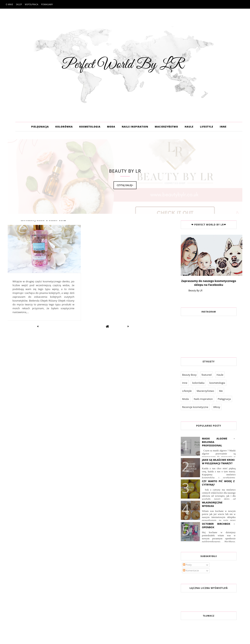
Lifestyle (187, 391)
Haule (220, 375)
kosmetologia (217, 383)
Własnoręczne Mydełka (212, 504)
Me (221, 391)
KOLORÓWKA (64, 127)
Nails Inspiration (203, 399)
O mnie (9, 4)
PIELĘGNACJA (40, 127)
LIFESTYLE (207, 127)
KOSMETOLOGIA (90, 127)
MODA (111, 127)
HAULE (189, 127)
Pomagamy (47, 4)
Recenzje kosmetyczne (195, 407)
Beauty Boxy (189, 375)
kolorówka (198, 383)
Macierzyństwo (205, 391)
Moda (185, 399)
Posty (187, 565)
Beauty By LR (195, 291)
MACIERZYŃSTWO (166, 127)
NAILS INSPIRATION (135, 127)
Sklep (19, 4)
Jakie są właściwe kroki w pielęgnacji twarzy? (218, 462)
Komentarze (191, 571)
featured (207, 375)
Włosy (217, 407)
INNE (223, 127)
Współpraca (32, 4)
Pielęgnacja (224, 399)
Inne (185, 383)
